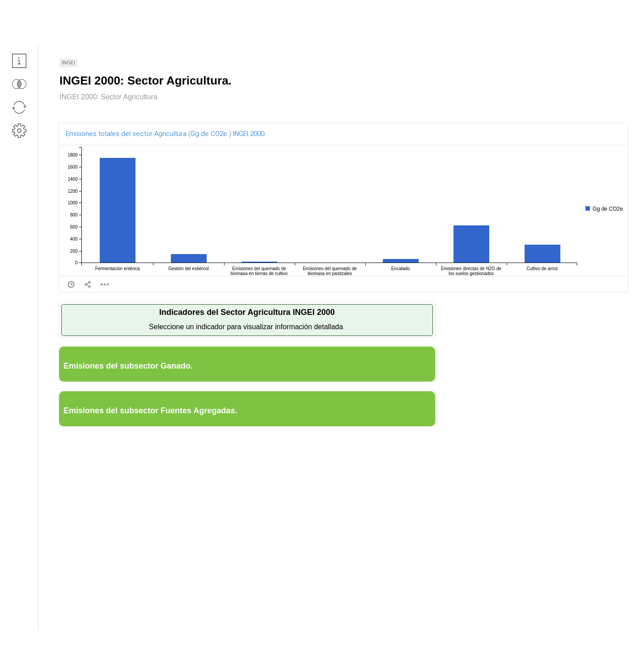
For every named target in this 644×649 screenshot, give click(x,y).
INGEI (68, 63)
